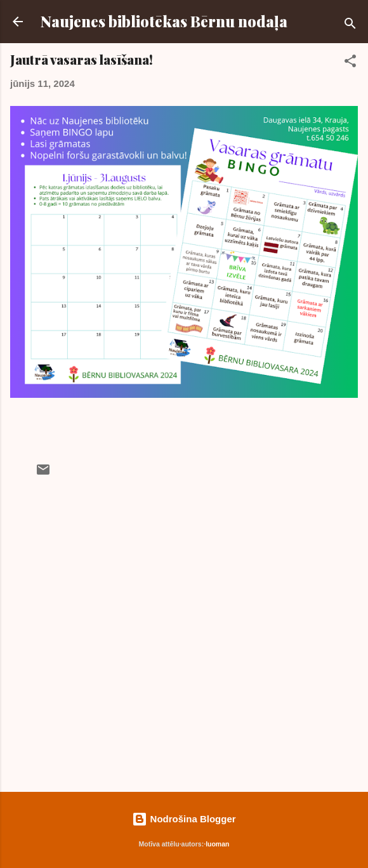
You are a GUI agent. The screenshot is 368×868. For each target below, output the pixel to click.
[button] (350, 63)
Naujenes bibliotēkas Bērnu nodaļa (164, 21)
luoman (217, 844)
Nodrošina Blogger (184, 819)
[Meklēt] (350, 26)
